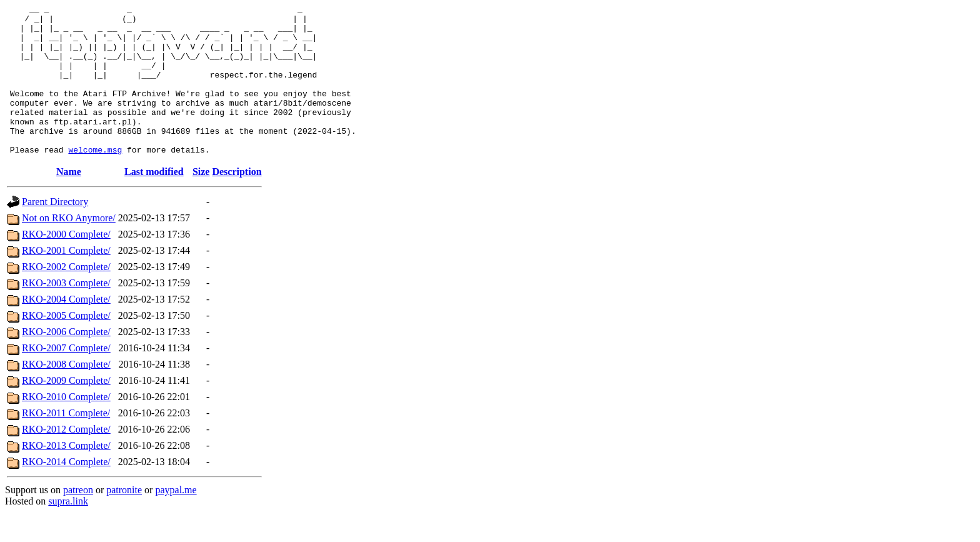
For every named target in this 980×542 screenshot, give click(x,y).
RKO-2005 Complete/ (66, 345)
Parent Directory (55, 232)
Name (69, 202)
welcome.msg (95, 179)
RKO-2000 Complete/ (66, 264)
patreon (78, 520)
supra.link (68, 531)
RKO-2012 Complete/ (66, 459)
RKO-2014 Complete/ (66, 492)
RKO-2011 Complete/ (66, 443)
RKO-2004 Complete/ (66, 329)
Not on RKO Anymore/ (69, 248)
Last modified (154, 202)
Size (201, 202)
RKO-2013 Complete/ (66, 475)
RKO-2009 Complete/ (66, 410)
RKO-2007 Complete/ (66, 378)
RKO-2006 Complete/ (66, 362)
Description (237, 202)
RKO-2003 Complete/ (66, 313)
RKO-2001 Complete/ (66, 280)
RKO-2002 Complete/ (66, 297)
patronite (124, 520)
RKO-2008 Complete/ (66, 394)
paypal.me (176, 520)
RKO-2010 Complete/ (66, 427)
